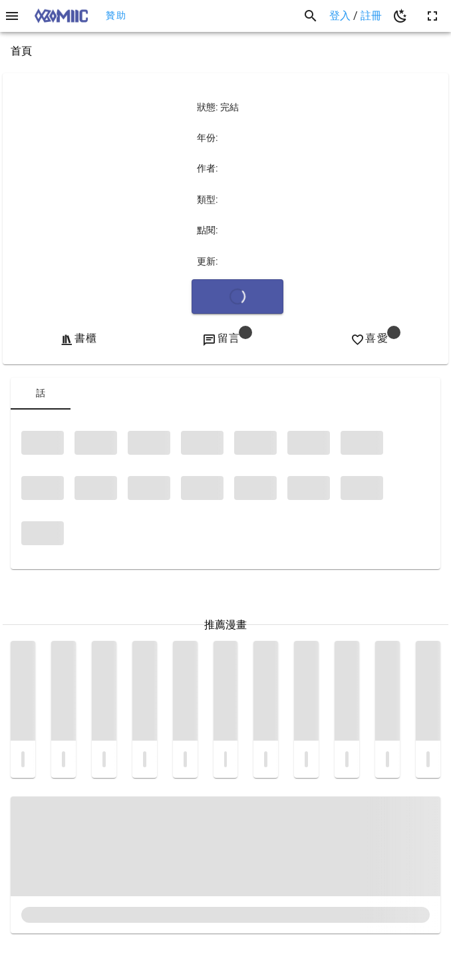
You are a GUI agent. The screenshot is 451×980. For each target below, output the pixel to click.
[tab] (41, 394)
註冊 (371, 16)
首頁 (21, 51)
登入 (341, 16)
